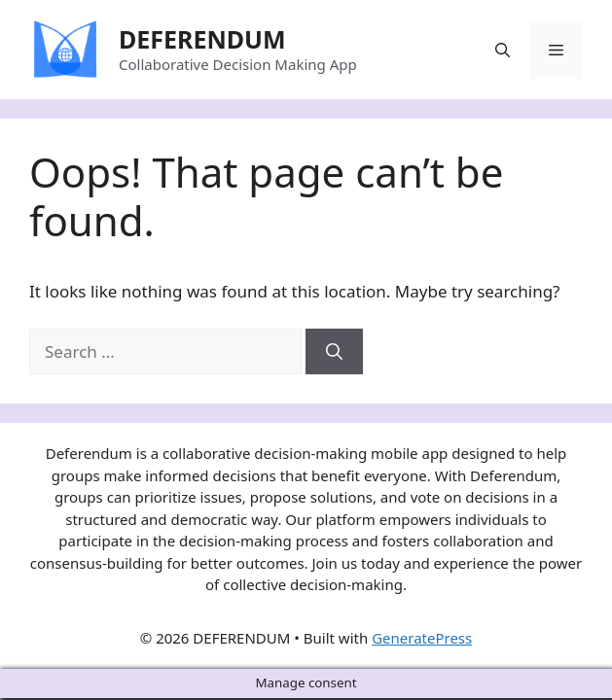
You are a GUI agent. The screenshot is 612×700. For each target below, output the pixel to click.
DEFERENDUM (202, 39)
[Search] (334, 352)
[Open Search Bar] (503, 50)
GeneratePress (422, 638)
